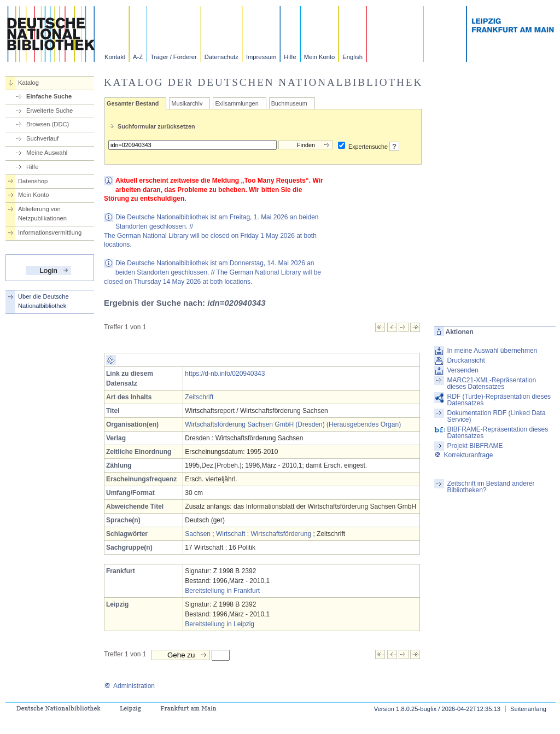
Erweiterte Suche (49, 110)
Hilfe (290, 57)
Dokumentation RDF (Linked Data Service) (496, 416)
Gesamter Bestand (133, 103)
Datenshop (33, 181)
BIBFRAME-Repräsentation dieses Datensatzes (497, 433)
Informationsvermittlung (50, 232)
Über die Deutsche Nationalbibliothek (43, 301)
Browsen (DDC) (48, 124)
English (352, 57)
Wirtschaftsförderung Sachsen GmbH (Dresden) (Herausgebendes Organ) (293, 424)
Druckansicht (466, 360)
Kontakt (115, 57)
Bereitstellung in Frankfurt (222, 591)
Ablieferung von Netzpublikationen (42, 214)
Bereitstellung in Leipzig (220, 624)
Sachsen (198, 534)
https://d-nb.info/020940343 (225, 374)
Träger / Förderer (174, 57)
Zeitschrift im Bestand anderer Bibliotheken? (491, 487)
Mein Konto (320, 57)
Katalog (28, 83)
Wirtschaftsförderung (281, 534)
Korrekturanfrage (463, 455)
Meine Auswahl (47, 153)
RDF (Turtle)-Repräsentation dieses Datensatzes (499, 400)
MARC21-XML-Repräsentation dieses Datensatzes (491, 383)
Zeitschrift (199, 397)
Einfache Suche (49, 96)
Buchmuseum (289, 103)
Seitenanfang (528, 709)
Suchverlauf (42, 138)
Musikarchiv (187, 103)
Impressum (261, 57)
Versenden (462, 370)
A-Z (138, 57)
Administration (129, 686)
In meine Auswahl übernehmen (492, 351)
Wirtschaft (231, 534)
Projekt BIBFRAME (475, 446)
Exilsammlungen (237, 103)
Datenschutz (221, 57)
